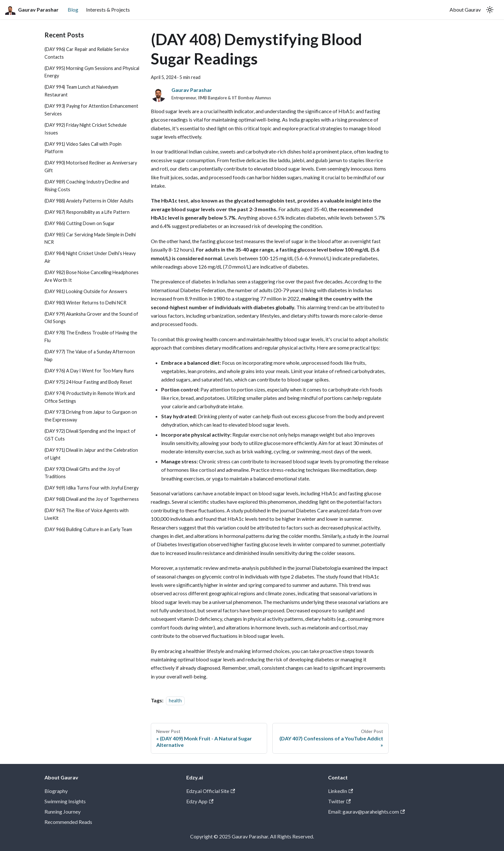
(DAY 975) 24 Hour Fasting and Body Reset (88, 382)
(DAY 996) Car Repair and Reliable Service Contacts (87, 53)
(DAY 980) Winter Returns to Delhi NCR (85, 303)
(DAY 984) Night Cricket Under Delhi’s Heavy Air (90, 257)
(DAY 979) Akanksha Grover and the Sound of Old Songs (91, 318)
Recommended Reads (68, 822)
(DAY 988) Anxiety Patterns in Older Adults (89, 201)
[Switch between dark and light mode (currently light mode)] (490, 10)
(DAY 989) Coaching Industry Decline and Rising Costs (87, 186)
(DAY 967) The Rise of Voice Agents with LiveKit (87, 514)
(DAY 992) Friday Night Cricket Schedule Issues (86, 129)
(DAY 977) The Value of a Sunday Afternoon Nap (90, 356)
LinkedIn (340, 791)
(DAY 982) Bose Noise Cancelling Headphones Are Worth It (92, 276)
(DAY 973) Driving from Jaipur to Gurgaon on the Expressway (91, 416)
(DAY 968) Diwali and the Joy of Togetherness (92, 499)
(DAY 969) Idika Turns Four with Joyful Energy (92, 488)
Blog (73, 10)
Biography (56, 791)
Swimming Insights (65, 801)
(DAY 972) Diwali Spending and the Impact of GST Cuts (90, 435)
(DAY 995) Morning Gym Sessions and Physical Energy (92, 72)
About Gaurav (465, 10)
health (175, 701)
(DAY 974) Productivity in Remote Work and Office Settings (90, 397)
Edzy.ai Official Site (211, 791)
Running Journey (63, 811)
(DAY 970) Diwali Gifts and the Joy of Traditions (82, 473)
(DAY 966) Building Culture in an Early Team (88, 529)
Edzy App (200, 801)
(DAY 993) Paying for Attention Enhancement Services (91, 110)
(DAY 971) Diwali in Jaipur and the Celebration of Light (91, 454)
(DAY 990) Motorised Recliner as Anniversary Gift (91, 167)
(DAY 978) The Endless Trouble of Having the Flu (91, 336)
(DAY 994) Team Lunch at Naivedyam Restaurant (81, 91)
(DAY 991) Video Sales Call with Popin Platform (83, 148)
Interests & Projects (108, 10)
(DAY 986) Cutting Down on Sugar (80, 223)
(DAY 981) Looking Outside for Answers (86, 291)
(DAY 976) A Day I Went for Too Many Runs (89, 371)
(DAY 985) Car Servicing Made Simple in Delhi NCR (90, 238)
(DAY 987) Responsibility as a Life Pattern (87, 212)
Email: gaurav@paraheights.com (366, 811)
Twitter (339, 801)
